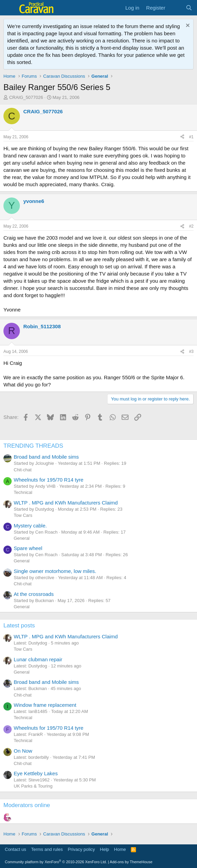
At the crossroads (34, 594)
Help (105, 849)
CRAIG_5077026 (26, 97)
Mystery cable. (30, 526)
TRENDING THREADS (33, 446)
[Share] (182, 137)
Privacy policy (81, 849)
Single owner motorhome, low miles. (55, 571)
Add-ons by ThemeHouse (131, 862)
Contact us (15, 849)
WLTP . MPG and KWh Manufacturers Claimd (66, 503)
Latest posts (19, 626)
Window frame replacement (45, 705)
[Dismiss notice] (187, 26)
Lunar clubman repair (38, 659)
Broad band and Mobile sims (46, 457)
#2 (191, 226)
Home (120, 849)
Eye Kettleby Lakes (36, 773)
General (22, 538)
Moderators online (27, 805)
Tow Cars (23, 515)
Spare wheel (28, 548)
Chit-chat (23, 470)
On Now (23, 751)
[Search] (189, 8)
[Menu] (9, 8)
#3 (191, 352)
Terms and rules (47, 849)
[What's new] (175, 8)
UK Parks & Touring (33, 786)
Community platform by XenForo (56, 862)
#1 (191, 137)
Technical (23, 492)
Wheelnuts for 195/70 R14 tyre (48, 480)
